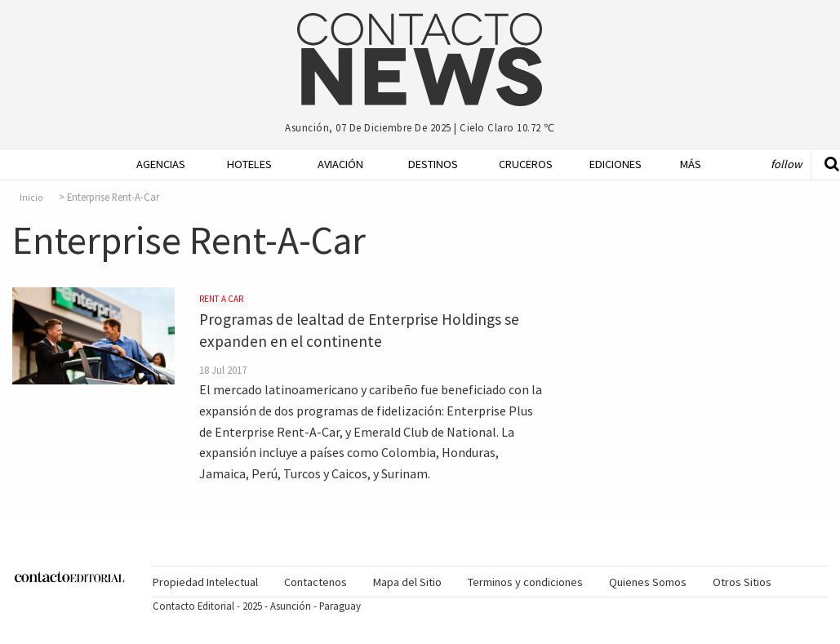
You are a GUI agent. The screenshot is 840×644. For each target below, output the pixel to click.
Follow (786, 164)
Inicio (31, 198)
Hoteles (245, 164)
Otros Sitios (742, 582)
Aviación (336, 164)
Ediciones (608, 164)
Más (691, 164)
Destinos (427, 164)
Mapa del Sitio (407, 582)
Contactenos (316, 582)
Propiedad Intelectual (205, 582)
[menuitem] (148, 164)
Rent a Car (221, 299)
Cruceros (517, 164)
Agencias (155, 164)
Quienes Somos (648, 582)
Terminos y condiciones (525, 582)
